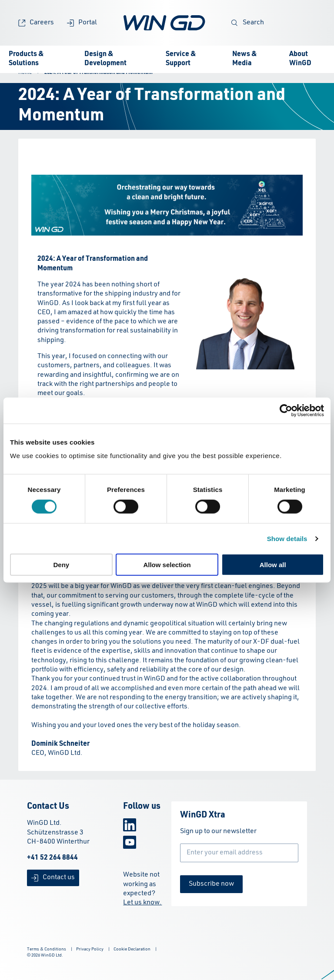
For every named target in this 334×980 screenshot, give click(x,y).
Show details (287, 538)
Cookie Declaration (132, 949)
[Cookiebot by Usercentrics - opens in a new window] (286, 410)
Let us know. (142, 903)
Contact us (53, 878)
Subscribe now (211, 884)
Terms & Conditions (47, 949)
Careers (36, 23)
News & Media (245, 59)
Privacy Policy (90, 949)
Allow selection (167, 565)
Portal (82, 23)
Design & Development (105, 59)
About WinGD (300, 59)
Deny (61, 565)
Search (248, 23)
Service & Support (181, 59)
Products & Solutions (26, 59)
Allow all (273, 565)
